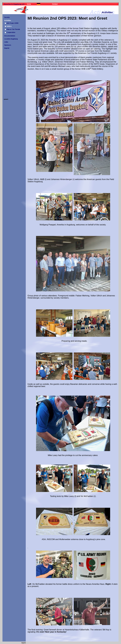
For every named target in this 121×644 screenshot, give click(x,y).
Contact (55, 4)
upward (6, 99)
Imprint (24, 643)
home (29, 4)
